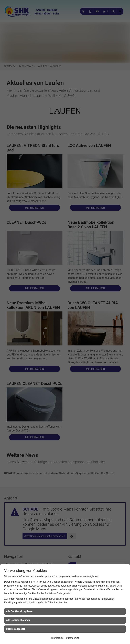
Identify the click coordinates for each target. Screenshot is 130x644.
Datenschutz (73, 638)
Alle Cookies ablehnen (18, 620)
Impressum (57, 638)
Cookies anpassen (16, 629)
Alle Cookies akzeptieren (19, 611)
